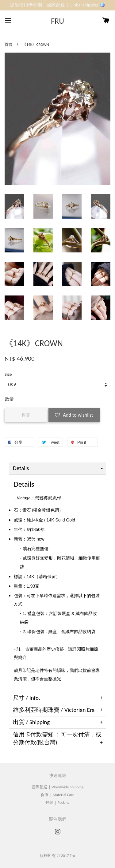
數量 (9, 399)
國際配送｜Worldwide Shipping (57, 787)
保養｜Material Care (57, 795)
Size (8, 374)
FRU (57, 21)
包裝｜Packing (57, 802)
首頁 (9, 44)
